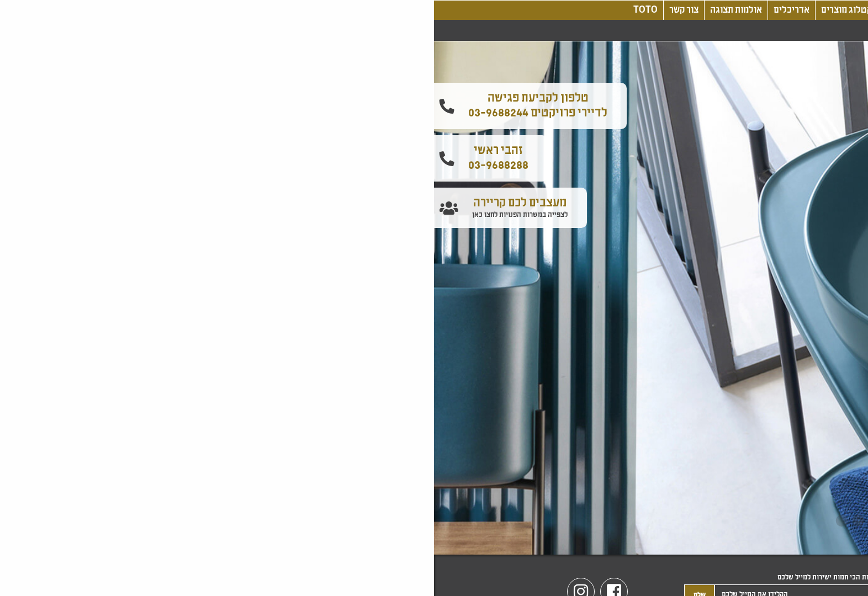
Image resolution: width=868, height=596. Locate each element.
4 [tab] (409, 521)
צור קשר (250, 10)
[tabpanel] (434, 298)
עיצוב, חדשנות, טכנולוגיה (497, 10)
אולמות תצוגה (302, 10)
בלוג (564, 10)
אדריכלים (358, 10)
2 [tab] (442, 521)
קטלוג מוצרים (412, 10)
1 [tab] (459, 521)
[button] (856, 131)
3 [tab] (426, 521)
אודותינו (599, 10)
